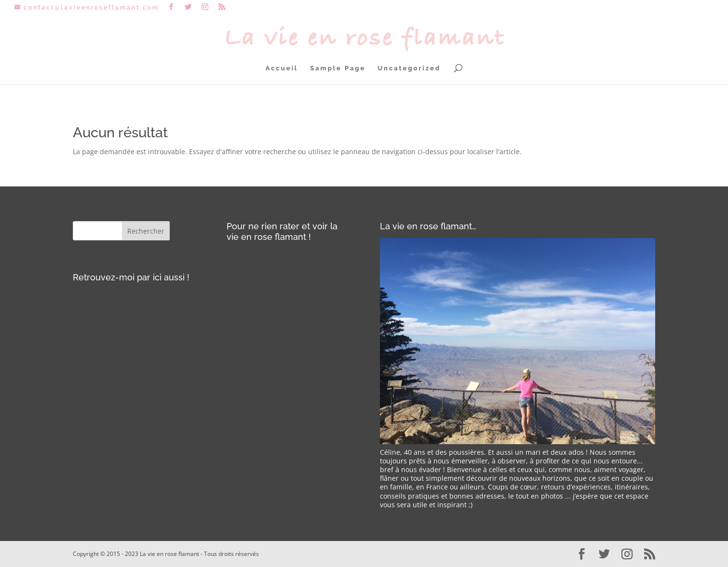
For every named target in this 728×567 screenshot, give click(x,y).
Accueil (282, 68)
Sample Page (338, 68)
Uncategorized (409, 68)
